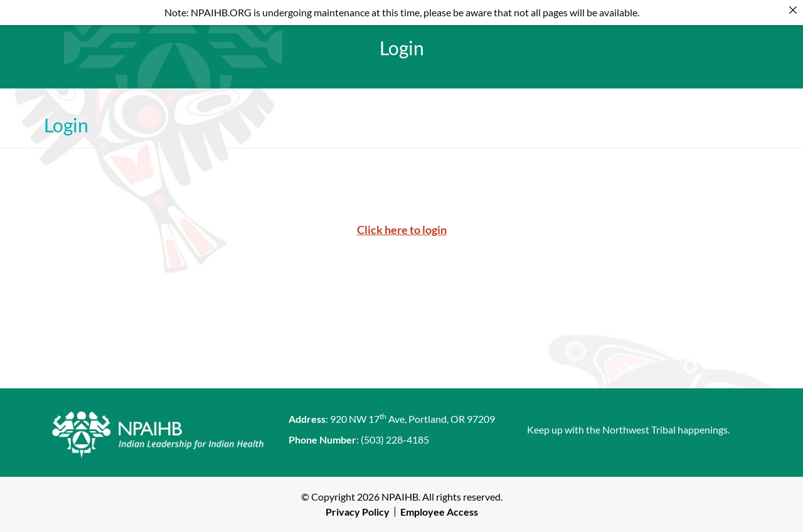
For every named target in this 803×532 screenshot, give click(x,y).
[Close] (793, 10)
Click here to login (402, 230)
